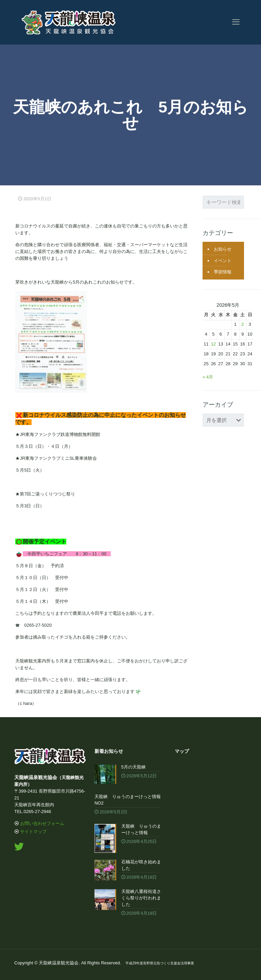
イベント (223, 261)
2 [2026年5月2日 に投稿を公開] (242, 324)
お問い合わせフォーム (42, 823)
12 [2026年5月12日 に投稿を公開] (213, 344)
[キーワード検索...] (223, 202)
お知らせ (223, 249)
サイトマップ (33, 832)
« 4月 (208, 377)
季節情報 (223, 272)
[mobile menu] (236, 22)
